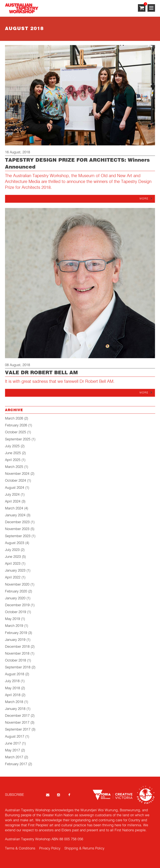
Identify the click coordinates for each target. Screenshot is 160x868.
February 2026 (16, 425)
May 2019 (12, 619)
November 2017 (17, 723)
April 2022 (13, 578)
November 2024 (17, 474)
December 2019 (17, 605)
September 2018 (18, 667)
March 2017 (14, 757)
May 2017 (12, 750)
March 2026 (14, 419)
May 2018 (12, 688)
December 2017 (17, 716)
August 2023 (15, 543)
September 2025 (18, 439)
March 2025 (14, 467)
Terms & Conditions (20, 848)
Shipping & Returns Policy (84, 848)
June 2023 (13, 557)
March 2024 (14, 508)
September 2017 (18, 730)
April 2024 (13, 502)
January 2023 (15, 571)
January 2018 (15, 709)
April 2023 (13, 564)
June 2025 (13, 453)
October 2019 (16, 612)
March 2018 (14, 702)
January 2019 (15, 640)
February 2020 (16, 591)
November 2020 (17, 585)
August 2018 (15, 674)
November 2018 (17, 654)
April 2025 (13, 460)
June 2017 (13, 744)
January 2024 (15, 515)
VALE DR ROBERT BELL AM (41, 373)
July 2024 (12, 495)
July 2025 (12, 446)
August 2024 (15, 488)
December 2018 (17, 647)
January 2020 (15, 598)
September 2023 (18, 536)
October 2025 (16, 432)
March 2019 (14, 626)
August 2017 (15, 737)
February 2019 (16, 633)
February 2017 (16, 764)
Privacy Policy (50, 848)
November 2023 (17, 529)
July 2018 (12, 681)
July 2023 (12, 550)
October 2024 (16, 481)
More (144, 199)
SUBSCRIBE (14, 795)
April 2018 (13, 695)
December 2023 (17, 522)
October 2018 (16, 661)
